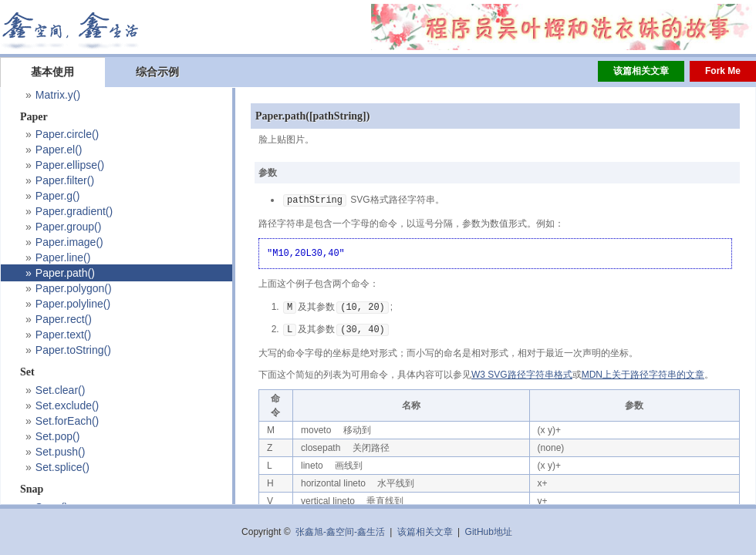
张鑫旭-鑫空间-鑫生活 (340, 532)
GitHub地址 (489, 532)
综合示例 (157, 72)
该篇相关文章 (641, 71)
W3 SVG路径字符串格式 (522, 372)
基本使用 (52, 72)
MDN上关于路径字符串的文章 (643, 372)
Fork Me (723, 71)
